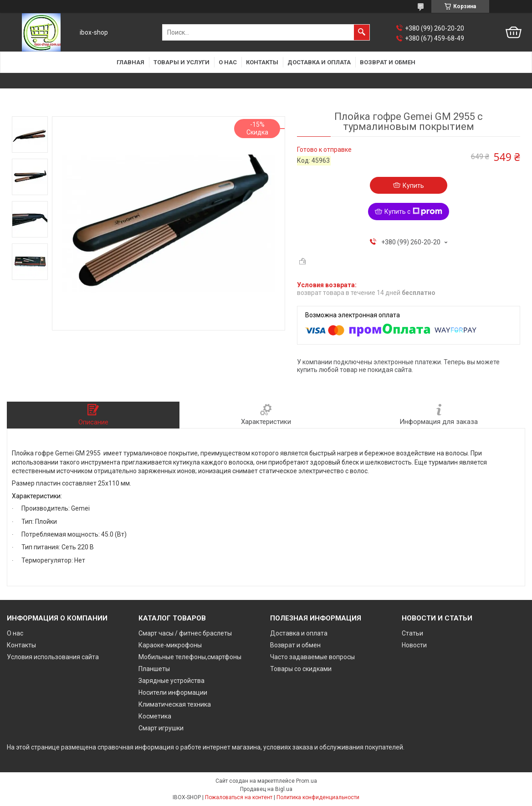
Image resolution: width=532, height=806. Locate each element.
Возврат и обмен (388, 62)
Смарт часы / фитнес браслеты (185, 633)
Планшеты (154, 669)
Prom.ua (307, 781)
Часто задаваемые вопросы (312, 657)
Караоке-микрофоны (170, 645)
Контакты (262, 62)
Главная (130, 62)
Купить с (413, 212)
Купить (413, 186)
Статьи (412, 633)
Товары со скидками (301, 669)
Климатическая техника (175, 704)
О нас (228, 62)
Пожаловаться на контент (239, 797)
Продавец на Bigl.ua (266, 789)
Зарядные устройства (171, 681)
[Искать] (362, 32)
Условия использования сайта (53, 657)
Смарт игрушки (161, 728)
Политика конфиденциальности (318, 797)
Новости (414, 645)
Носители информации (173, 692)
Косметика (155, 716)
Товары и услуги (182, 62)
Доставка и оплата (319, 62)
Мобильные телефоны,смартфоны (190, 657)
